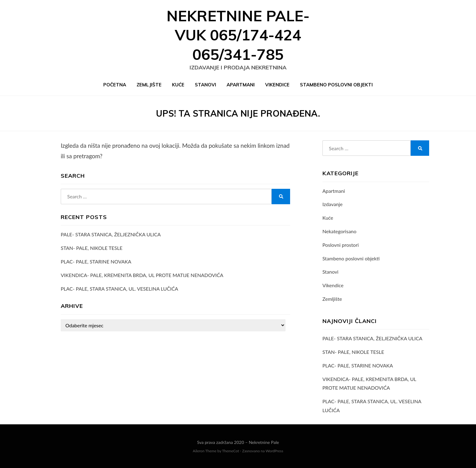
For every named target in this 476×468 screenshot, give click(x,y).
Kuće (178, 85)
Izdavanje (332, 204)
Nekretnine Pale (264, 442)
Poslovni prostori (341, 245)
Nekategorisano (339, 231)
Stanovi (205, 85)
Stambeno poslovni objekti (336, 85)
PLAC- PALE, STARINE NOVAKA (96, 261)
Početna (115, 85)
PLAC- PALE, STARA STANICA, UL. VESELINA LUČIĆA (119, 289)
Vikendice (277, 85)
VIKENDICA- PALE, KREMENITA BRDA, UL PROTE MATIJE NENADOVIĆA (142, 275)
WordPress (274, 451)
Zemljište (149, 85)
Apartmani (241, 85)
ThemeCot (230, 451)
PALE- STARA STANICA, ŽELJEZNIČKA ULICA (111, 234)
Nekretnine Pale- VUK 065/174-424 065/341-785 (238, 35)
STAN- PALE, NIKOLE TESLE (92, 248)
